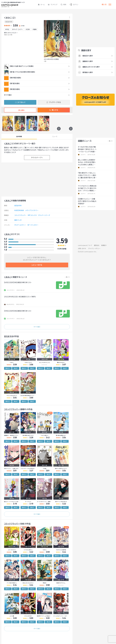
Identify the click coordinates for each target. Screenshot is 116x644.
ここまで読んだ (20, 102)
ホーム (41, 5)
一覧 (66, 277)
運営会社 (97, 245)
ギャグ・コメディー (20, 225)
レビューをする (37, 265)
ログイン (74, 5)
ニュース (55, 136)
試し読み (20, 110)
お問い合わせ (82, 248)
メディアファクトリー (32, 210)
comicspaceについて (85, 245)
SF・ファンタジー (33, 225)
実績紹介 (104, 245)
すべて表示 (37, 327)
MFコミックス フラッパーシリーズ (39, 215)
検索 (63, 5)
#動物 (35, 29)
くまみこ (8, 144)
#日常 (28, 29)
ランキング (53, 5)
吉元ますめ (9, 22)
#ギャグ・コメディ (17, 29)
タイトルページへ (37, 158)
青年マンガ (18, 220)
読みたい (8, 368)
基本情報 (19, 136)
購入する (54, 110)
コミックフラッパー (20, 215)
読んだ (16, 368)
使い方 (104, 5)
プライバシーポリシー (94, 248)
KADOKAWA (19, 210)
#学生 (7, 29)
